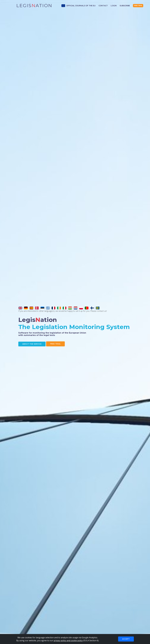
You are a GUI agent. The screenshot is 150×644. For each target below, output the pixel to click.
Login (114, 6)
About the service (36, 344)
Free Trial (57, 344)
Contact (103, 6)
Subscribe (125, 6)
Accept (126, 639)
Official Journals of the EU (78, 6)
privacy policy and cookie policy (68, 640)
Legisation (34, 6)
